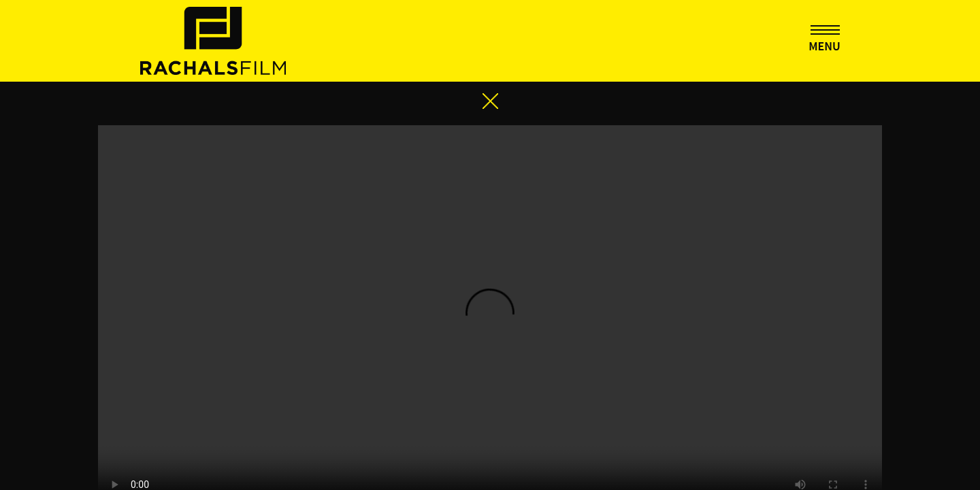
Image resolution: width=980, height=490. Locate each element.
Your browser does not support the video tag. (490, 223)
